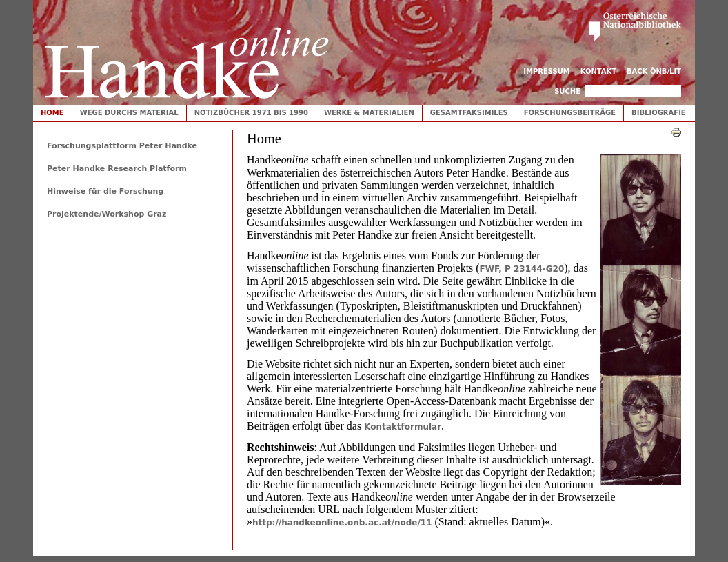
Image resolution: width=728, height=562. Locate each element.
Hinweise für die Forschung (105, 191)
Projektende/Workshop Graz (107, 214)
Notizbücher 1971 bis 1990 (251, 113)
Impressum (547, 71)
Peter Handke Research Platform (117, 169)
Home (52, 113)
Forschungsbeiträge (570, 113)
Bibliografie (659, 113)
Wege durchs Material (129, 113)
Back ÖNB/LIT (654, 71)
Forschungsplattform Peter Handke (122, 146)
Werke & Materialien (369, 113)
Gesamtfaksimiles (469, 113)
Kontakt (599, 71)
